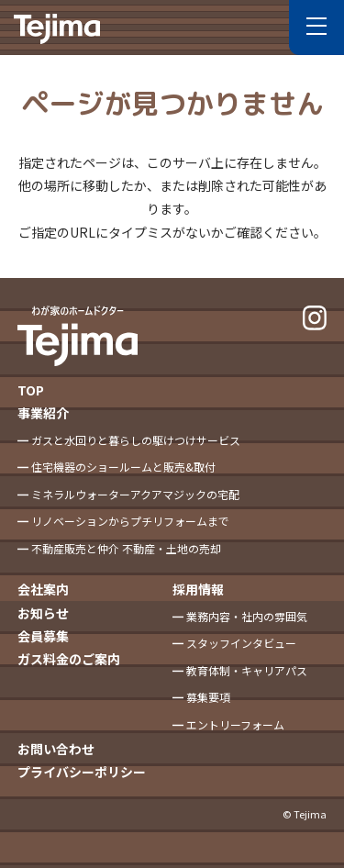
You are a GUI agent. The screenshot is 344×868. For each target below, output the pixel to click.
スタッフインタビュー (241, 643)
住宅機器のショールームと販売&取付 (123, 467)
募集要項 (208, 697)
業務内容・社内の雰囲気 (247, 616)
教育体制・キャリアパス (247, 670)
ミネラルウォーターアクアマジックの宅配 (135, 494)
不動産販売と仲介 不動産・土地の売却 (126, 548)
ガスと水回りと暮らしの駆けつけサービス (136, 440)
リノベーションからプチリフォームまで (130, 521)
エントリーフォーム (235, 724)
